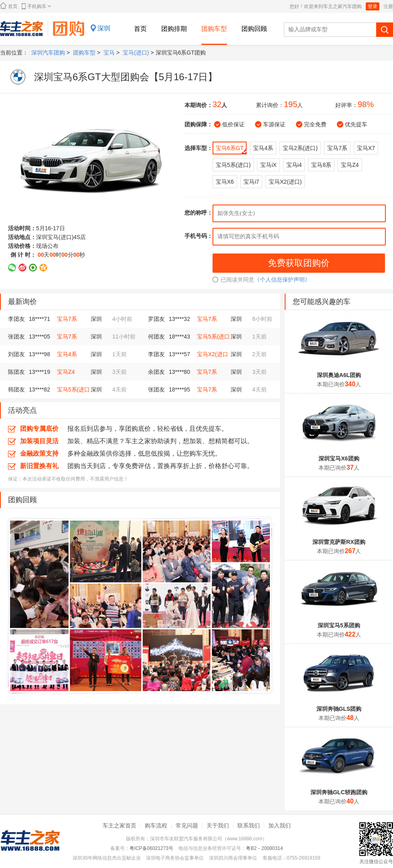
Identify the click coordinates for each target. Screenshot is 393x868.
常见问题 (187, 825)
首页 (9, 6)
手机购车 (36, 6)
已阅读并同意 (233, 280)
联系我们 (249, 825)
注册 (388, 6)
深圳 (104, 28)
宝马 (109, 53)
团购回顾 (254, 29)
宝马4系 (67, 354)
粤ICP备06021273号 (151, 848)
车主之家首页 (120, 825)
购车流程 (156, 825)
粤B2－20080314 (264, 848)
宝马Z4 (66, 372)
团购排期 (174, 29)
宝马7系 (67, 319)
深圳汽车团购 (48, 53)
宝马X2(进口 (213, 354)
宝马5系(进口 (213, 337)
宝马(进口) (136, 53)
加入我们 (280, 825)
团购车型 (214, 29)
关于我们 (218, 825)
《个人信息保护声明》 (282, 280)
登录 (373, 6)
